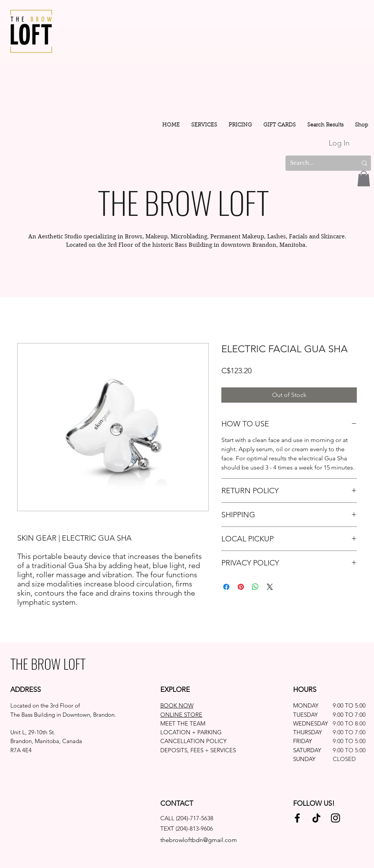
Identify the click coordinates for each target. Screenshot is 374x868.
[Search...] (316, 163)
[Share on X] (270, 587)
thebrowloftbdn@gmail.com (199, 840)
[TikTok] (316, 818)
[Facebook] (297, 818)
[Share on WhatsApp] (255, 587)
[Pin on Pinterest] (241, 587)
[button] (204, 126)
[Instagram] (335, 818)
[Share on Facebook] (226, 587)
